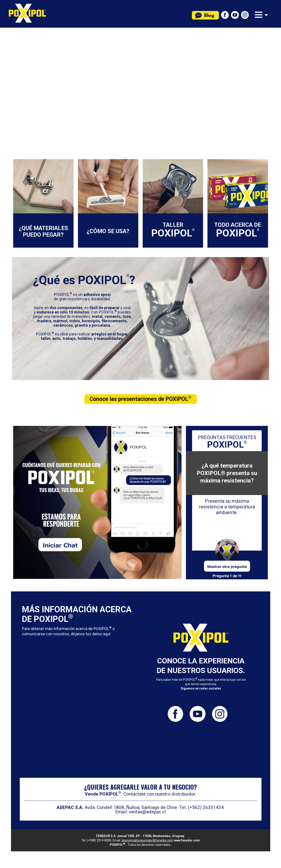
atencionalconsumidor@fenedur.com (147, 840)
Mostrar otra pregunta (227, 566)
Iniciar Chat (60, 545)
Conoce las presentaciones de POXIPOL (140, 398)
